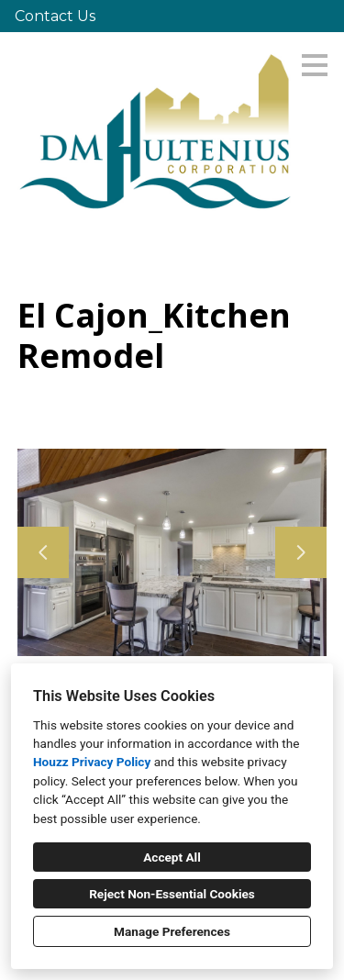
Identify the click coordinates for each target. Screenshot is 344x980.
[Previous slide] (43, 552)
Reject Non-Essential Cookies (172, 894)
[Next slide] (301, 552)
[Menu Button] (315, 65)
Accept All (172, 857)
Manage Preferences (172, 931)
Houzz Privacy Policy (92, 762)
